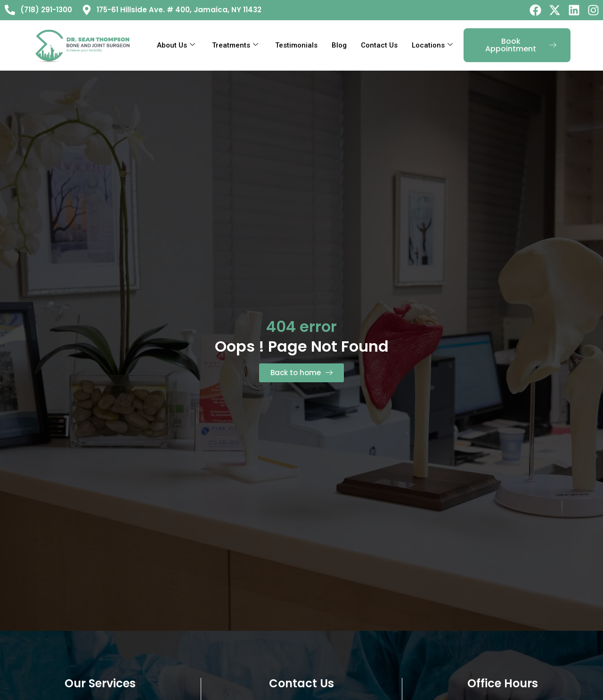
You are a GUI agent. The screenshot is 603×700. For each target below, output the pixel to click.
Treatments (235, 45)
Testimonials (296, 45)
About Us (176, 45)
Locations (432, 45)
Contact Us (379, 45)
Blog (339, 45)
